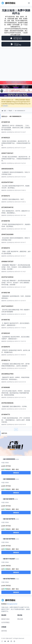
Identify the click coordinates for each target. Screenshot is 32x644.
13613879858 (9, 539)
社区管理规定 (5, 622)
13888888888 (9, 479)
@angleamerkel (12, 604)
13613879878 (9, 519)
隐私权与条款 (5, 619)
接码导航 (4, 631)
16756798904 (9, 579)
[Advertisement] (16, 64)
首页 (4, 111)
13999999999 (9, 459)
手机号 (10, 111)
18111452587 (9, 559)
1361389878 (8, 499)
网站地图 (20, 619)
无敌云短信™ (9, 638)
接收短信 (16, 473)
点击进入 (5, 106)
